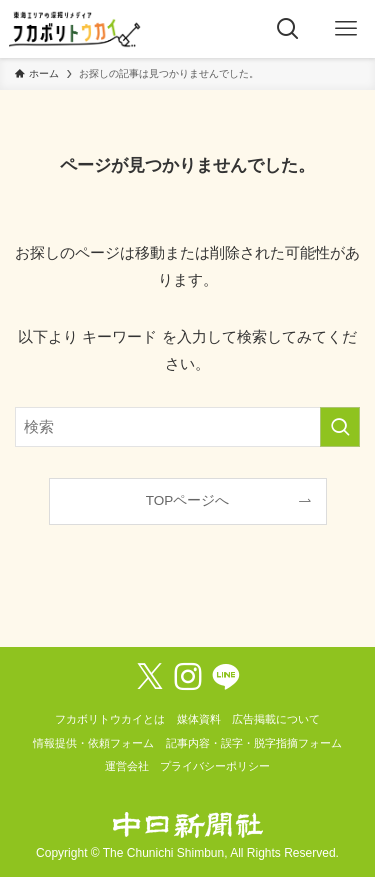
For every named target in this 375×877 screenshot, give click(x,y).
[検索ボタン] (288, 29)
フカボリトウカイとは (110, 719)
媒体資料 (199, 719)
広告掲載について (276, 719)
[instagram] (188, 677)
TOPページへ (188, 500)
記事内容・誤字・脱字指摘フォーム (254, 743)
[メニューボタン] (346, 29)
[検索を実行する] (340, 427)
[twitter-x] (150, 677)
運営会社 (127, 766)
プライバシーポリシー (215, 766)
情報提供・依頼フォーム (93, 743)
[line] (226, 677)
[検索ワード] (187, 427)
